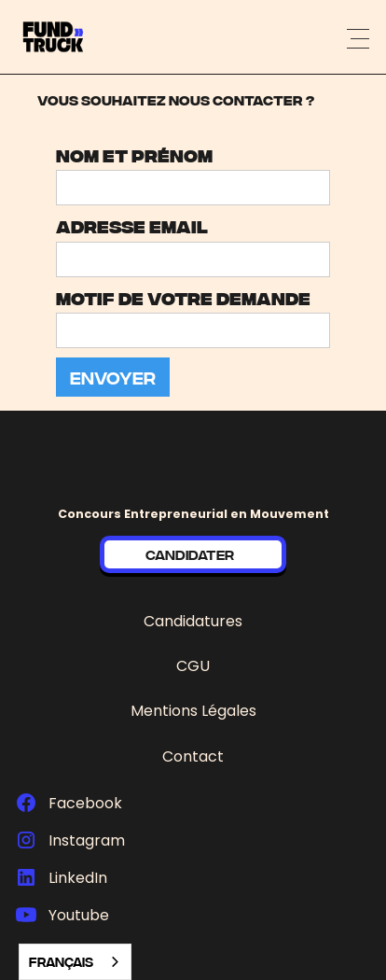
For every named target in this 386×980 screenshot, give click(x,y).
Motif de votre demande (183, 297)
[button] (358, 37)
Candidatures (193, 621)
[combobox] (75, 962)
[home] (81, 37)
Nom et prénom (134, 154)
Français (61, 961)
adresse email (132, 225)
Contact (193, 756)
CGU (193, 666)
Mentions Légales (193, 711)
